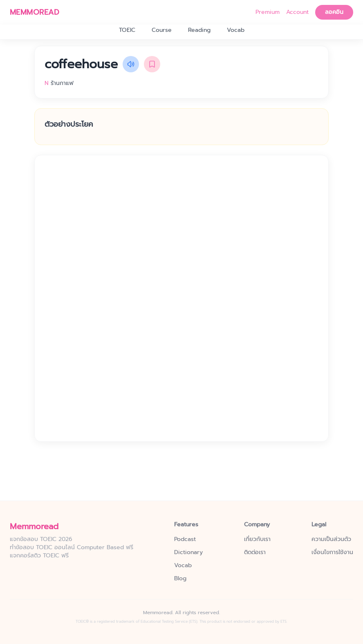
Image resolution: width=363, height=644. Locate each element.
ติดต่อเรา (255, 552)
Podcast (185, 539)
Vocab (236, 30)
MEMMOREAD (35, 12)
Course (162, 30)
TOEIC (127, 30)
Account (297, 12)
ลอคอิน (334, 12)
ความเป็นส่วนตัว (331, 539)
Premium (268, 12)
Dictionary (188, 552)
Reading (199, 30)
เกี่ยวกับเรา (257, 539)
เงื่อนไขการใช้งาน (332, 552)
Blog (180, 579)
